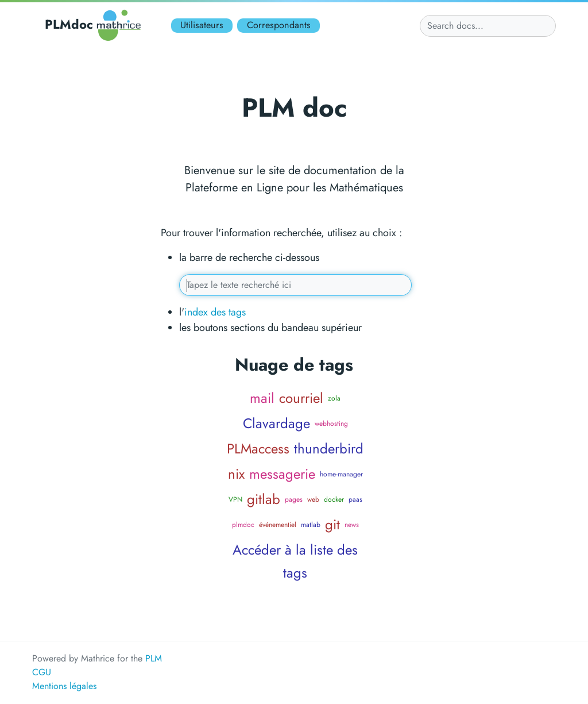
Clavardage (276, 423)
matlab (311, 525)
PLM (154, 658)
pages (294, 499)
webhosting (331, 424)
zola (334, 398)
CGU (42, 672)
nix (236, 474)
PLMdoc (95, 26)
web (313, 499)
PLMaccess (258, 449)
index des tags (215, 312)
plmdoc (243, 525)
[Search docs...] (488, 26)
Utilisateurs (202, 25)
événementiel (278, 525)
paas (355, 499)
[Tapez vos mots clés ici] (296, 285)
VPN (235, 499)
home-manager (341, 474)
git (332, 524)
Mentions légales (64, 686)
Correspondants (279, 25)
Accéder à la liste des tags (295, 561)
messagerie (282, 474)
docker (334, 499)
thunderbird (329, 449)
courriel (301, 398)
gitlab (264, 499)
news (352, 525)
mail (262, 398)
